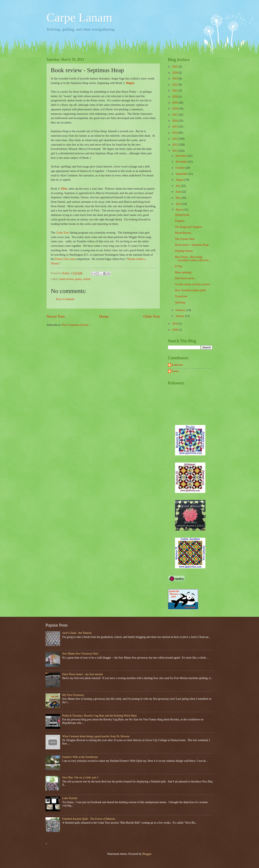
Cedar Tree (63, 233)
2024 (175, 73)
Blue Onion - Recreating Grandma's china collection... (193, 259)
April (179, 204)
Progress (180, 221)
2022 (175, 85)
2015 (175, 127)
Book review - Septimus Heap (192, 245)
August (180, 180)
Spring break (182, 215)
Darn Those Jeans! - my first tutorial (83, 674)
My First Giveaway (73, 695)
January (180, 316)
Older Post (152, 316)
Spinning (180, 302)
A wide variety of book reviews (192, 284)
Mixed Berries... (184, 233)
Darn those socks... (185, 278)
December (182, 156)
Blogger (147, 854)
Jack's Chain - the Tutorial (77, 633)
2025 (175, 67)
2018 (175, 109)
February (181, 310)
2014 (175, 133)
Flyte (64, 189)
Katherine (177, 365)
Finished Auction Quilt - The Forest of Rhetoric (89, 819)
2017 (175, 115)
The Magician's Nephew (188, 227)
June (179, 192)
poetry (78, 279)
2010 (175, 324)
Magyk (130, 83)
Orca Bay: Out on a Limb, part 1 (80, 777)
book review (67, 279)
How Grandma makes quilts (190, 290)
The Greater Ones (185, 239)
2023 (175, 79)
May (179, 198)
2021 (175, 91)
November (182, 162)
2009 (175, 330)
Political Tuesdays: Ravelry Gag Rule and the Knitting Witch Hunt (100, 716)
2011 (175, 151)
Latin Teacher (70, 798)
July (178, 186)
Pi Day (179, 266)
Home (104, 316)
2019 (175, 103)
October (180, 168)
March (180, 210)
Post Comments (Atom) (75, 325)
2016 (175, 121)
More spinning (183, 272)
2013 (175, 139)
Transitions (181, 296)
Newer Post (56, 316)
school (87, 279)
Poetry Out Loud (65, 259)
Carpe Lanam (79, 17)
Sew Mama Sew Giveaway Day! (81, 654)
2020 (175, 97)
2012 (175, 145)
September (182, 174)
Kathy (175, 371)
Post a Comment (65, 299)
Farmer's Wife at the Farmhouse (80, 757)
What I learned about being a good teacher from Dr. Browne (96, 736)
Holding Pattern (184, 251)
